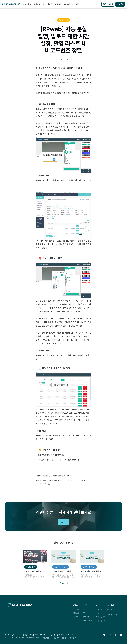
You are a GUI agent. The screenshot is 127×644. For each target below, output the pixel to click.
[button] (27, 4)
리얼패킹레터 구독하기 (107, 511)
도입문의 (63, 522)
